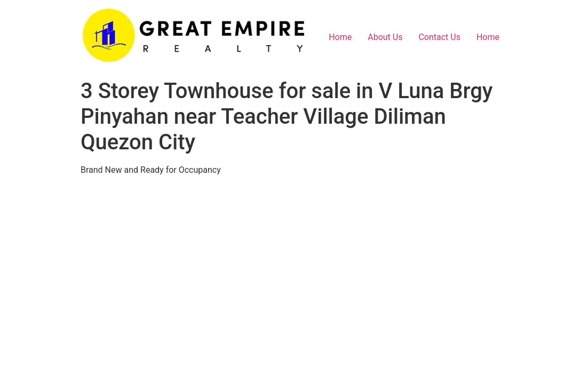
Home (340, 37)
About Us (385, 37)
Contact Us (439, 37)
